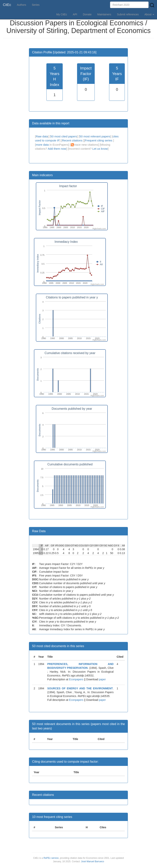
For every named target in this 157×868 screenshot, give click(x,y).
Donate (87, 14)
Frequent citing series (99, 140)
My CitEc (62, 14)
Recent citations (73, 140)
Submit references (128, 14)
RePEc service (51, 858)
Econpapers (76, 679)
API (75, 14)
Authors (21, 5)
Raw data (42, 136)
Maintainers (104, 14)
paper (102, 679)
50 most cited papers (64, 136)
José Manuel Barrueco (93, 861)
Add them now (57, 149)
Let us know (100, 149)
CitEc (7, 5)
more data (42, 145)
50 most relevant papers (95, 136)
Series (36, 5)
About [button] (149, 14)
